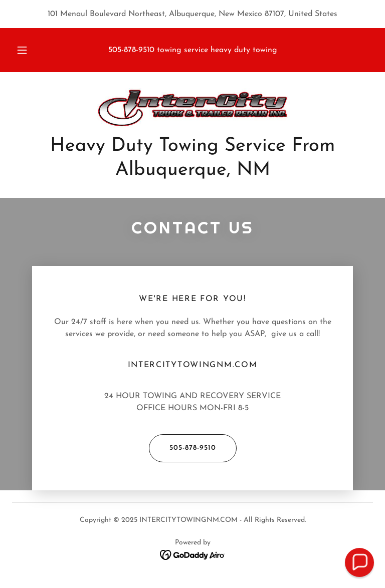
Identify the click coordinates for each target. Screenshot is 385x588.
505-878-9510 (182, 448)
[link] (192, 108)
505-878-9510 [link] (131, 50)
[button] (28, 50)
